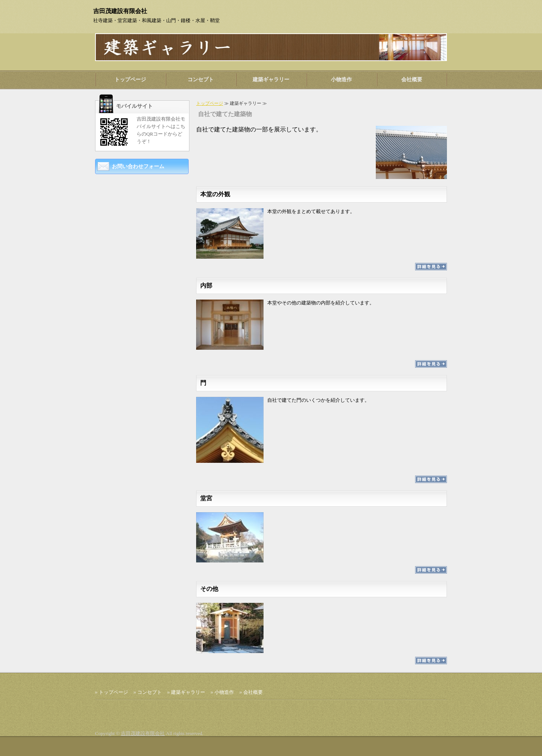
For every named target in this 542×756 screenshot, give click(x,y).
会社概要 (412, 80)
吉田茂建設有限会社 (143, 733)
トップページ (130, 80)
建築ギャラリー (271, 80)
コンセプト (201, 80)
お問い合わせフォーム (138, 166)
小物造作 (341, 80)
